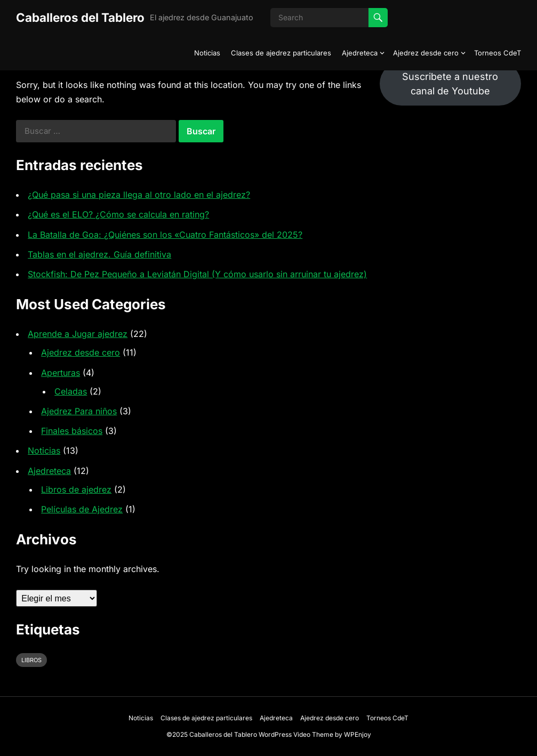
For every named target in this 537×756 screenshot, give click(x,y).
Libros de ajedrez (76, 489)
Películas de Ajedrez (82, 509)
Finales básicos (72, 431)
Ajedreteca (360, 53)
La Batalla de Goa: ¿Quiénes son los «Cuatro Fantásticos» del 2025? (165, 235)
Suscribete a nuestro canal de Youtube (450, 84)
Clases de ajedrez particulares (281, 53)
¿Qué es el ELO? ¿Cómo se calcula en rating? (118, 214)
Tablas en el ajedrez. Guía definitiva (99, 254)
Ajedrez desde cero (426, 53)
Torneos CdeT (498, 53)
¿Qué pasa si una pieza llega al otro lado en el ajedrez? (139, 195)
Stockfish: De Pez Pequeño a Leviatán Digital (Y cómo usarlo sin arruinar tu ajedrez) (197, 274)
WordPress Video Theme (296, 734)
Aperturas (61, 373)
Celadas (71, 391)
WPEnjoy (358, 734)
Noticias (207, 53)
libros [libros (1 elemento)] (31, 660)
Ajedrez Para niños (79, 411)
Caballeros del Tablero (80, 17)
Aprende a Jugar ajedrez (78, 334)
